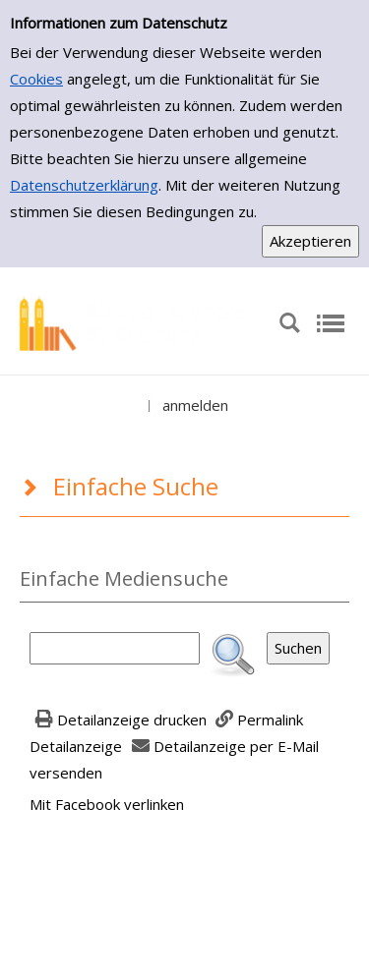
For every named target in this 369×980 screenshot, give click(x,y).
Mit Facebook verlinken (107, 804)
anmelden (195, 405)
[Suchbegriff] (115, 648)
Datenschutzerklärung (84, 185)
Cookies (36, 79)
